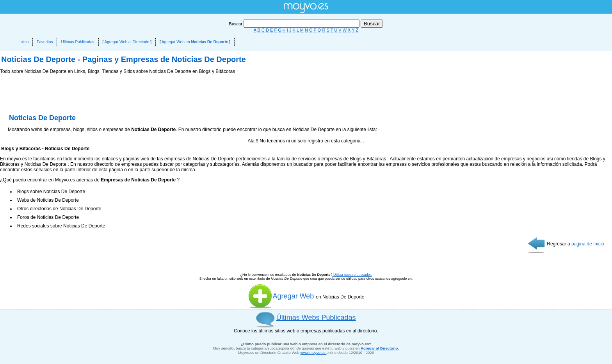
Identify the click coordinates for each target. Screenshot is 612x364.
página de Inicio (588, 244)
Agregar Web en (195, 42)
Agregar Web (282, 296)
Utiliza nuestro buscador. (352, 275)
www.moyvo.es (314, 352)
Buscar (295, 24)
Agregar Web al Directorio (127, 42)
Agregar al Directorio (379, 348)
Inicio (24, 42)
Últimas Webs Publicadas (316, 318)
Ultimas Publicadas (77, 42)
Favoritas (45, 42)
